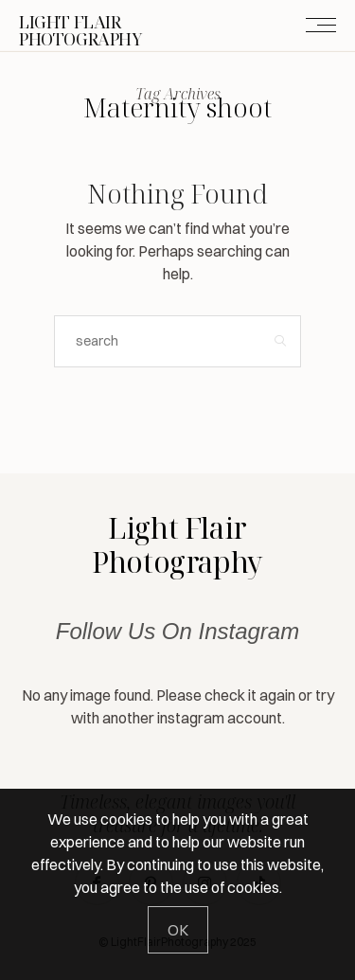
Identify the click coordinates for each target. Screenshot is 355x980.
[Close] (178, 930)
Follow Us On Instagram (177, 631)
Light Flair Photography (177, 545)
